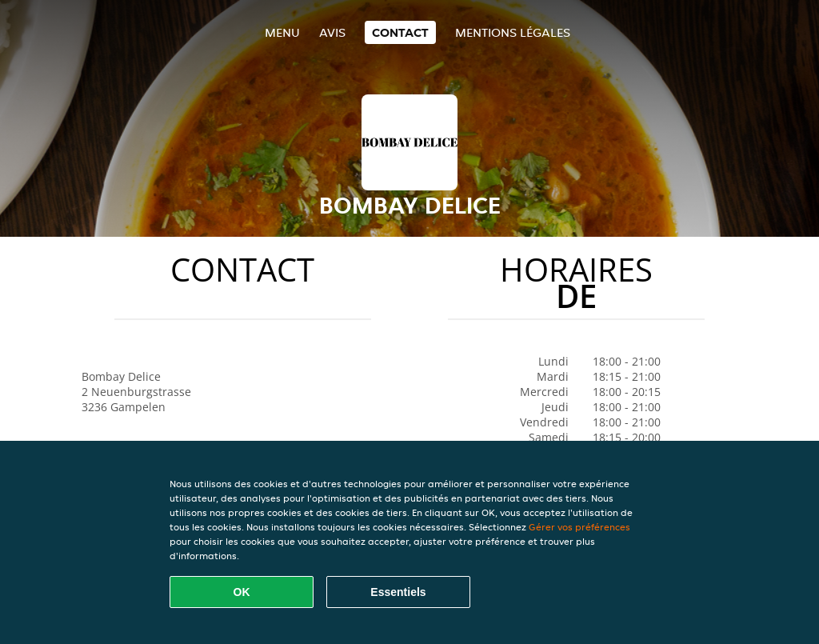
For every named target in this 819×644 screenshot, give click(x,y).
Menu (282, 32)
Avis (332, 32)
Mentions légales (513, 32)
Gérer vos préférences (579, 527)
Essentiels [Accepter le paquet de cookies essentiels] (398, 592)
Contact (400, 32)
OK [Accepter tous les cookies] (242, 592)
